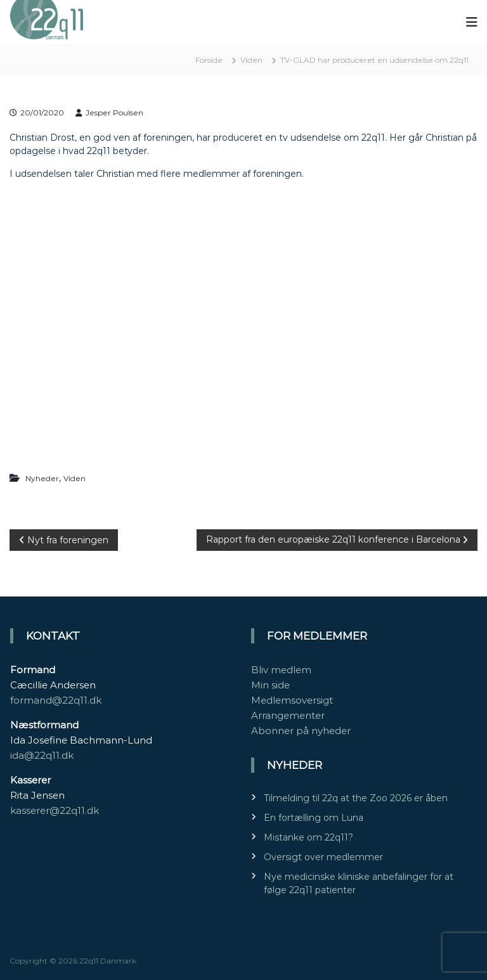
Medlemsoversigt (292, 700)
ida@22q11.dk (42, 755)
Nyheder (42, 478)
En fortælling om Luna (314, 818)
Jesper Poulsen (114, 113)
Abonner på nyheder (301, 731)
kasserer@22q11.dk (55, 810)
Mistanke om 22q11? (308, 837)
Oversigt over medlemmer (323, 857)
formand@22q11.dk (56, 700)
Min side (270, 685)
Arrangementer (288, 715)
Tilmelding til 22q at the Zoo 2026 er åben (356, 798)
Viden (251, 60)
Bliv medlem (281, 670)
